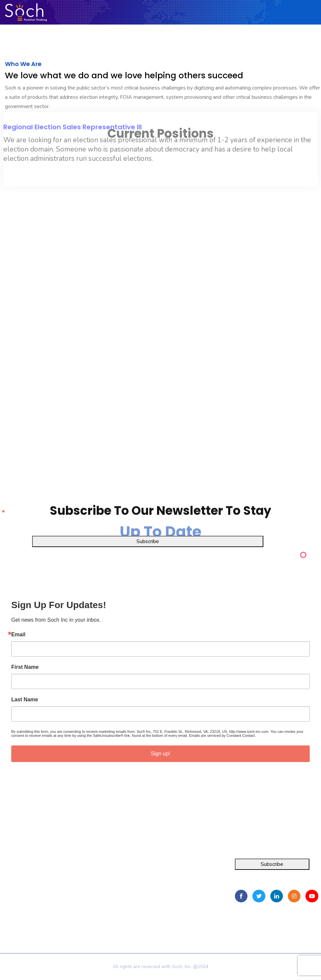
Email (18, 635)
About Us (87, 879)
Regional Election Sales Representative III (73, 95)
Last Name (25, 700)
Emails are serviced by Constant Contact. (222, 735)
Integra (8, 867)
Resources (88, 891)
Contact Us (88, 903)
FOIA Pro (11, 879)
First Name (25, 667)
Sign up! (160, 754)
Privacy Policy (93, 913)
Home (83, 867)
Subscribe (148, 541)
